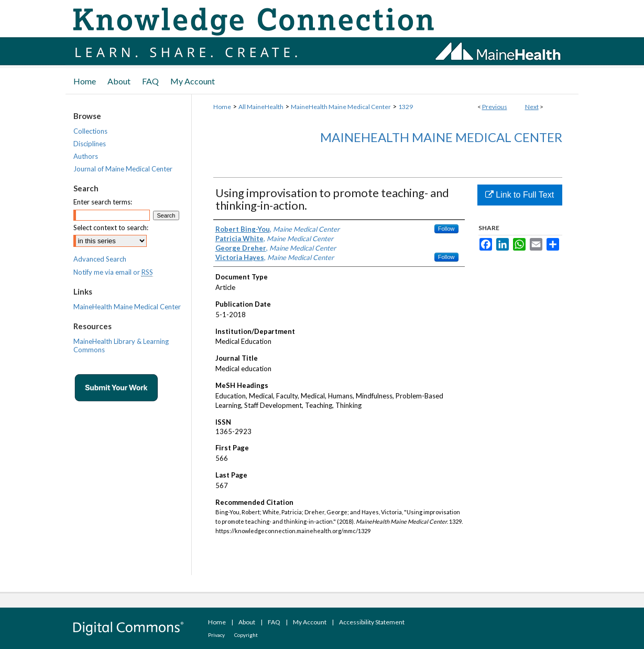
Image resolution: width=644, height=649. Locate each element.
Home (222, 107)
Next (532, 107)
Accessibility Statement (372, 622)
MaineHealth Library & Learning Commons (121, 345)
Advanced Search (100, 259)
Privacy (216, 635)
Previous (495, 107)
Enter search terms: (103, 202)
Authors (86, 156)
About (247, 622)
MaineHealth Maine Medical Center (341, 107)
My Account (310, 622)
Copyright (246, 635)
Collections (90, 131)
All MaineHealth (261, 107)
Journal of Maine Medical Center (123, 169)
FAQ (274, 622)
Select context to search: (111, 228)
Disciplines (90, 144)
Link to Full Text (520, 195)
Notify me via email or (113, 272)
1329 (406, 107)
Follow (446, 229)
